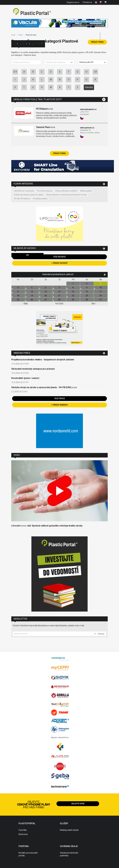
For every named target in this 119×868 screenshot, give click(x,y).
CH (95, 72)
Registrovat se (73, 2)
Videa (42, 44)
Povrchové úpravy (45, 191)
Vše (27, 255)
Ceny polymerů (26, 44)
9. (87, 288)
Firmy (20, 44)
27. (46, 300)
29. (73, 300)
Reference (23, 834)
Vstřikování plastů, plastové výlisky (29, 195)
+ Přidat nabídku (59, 405)
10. (101, 288)
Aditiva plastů (86, 191)
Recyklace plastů (40, 199)
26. (32, 300)
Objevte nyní (78, 804)
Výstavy (36, 44)
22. (73, 296)
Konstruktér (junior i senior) (25, 378)
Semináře (39, 44)
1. (73, 284)
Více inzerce (59, 257)
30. (87, 300)
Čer (94, 304)
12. (32, 292)
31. (101, 300)
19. (32, 296)
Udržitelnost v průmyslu (24, 191)
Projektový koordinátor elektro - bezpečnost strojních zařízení (43, 360)
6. (46, 288)
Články (29, 44)
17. (101, 292)
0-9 (15, 72)
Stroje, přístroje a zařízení (66, 191)
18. (18, 296)
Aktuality (33, 44)
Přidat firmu (97, 42)
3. (101, 284)
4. (18, 288)
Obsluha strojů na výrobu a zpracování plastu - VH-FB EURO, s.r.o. (44, 387)
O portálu (23, 830)
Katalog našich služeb (69, 830)
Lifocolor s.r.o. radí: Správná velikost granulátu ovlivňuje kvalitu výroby (47, 526)
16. (87, 292)
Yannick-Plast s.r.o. (46, 127)
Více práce (60, 398)
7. (59, 288)
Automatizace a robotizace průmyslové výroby (67, 195)
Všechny (89, 87)
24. (101, 296)
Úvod (13, 35)
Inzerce (23, 44)
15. (73, 292)
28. (59, 300)
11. (18, 292)
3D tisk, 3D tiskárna (22, 199)
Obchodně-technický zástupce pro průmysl (33, 369)
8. (73, 288)
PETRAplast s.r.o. (45, 109)
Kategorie (17, 44)
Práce (45, 44)
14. (59, 292)
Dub (25, 304)
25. (18, 300)
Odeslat (99, 634)
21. (59, 296)
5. (32, 288)
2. (87, 284)
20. (46, 296)
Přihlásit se (87, 2)
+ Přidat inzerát (60, 263)
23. (87, 296)
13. (46, 292)
